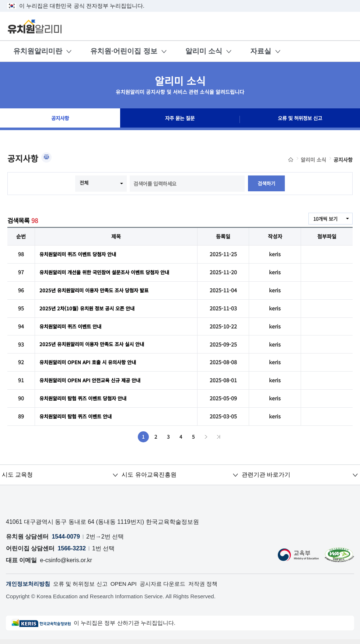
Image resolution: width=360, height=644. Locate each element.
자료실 (261, 51)
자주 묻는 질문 (180, 119)
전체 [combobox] (84, 183)
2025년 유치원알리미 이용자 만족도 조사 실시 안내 (95, 347)
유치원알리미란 (38, 51)
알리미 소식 (204, 51)
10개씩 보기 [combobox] (324, 219)
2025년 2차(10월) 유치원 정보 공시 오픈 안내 (90, 310)
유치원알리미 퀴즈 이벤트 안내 (73, 328)
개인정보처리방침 (29, 588)
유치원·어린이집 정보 (124, 51)
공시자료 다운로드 (172, 588)
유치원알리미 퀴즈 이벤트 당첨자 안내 (81, 254)
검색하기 (266, 184)
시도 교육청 (17, 479)
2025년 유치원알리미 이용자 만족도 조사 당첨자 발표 (98, 291)
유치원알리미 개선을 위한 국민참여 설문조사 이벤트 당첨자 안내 (109, 273)
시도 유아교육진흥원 (149, 479)
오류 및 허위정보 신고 (300, 119)
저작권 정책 (214, 588)
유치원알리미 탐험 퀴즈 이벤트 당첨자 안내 (86, 402)
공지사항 (60, 119)
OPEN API (131, 588)
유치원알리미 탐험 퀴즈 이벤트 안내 (78, 420)
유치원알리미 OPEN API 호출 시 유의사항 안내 (91, 365)
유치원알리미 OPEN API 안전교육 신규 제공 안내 (93, 383)
